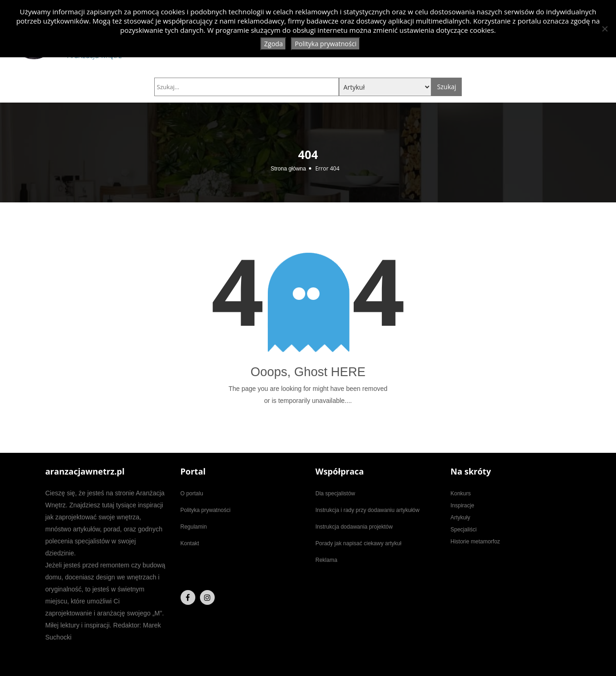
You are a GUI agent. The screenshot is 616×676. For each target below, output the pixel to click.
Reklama (326, 560)
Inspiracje (462, 505)
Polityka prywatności (206, 510)
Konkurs (461, 493)
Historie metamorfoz (475, 542)
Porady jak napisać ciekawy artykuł (358, 543)
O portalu (192, 493)
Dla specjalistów (335, 493)
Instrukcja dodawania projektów (354, 527)
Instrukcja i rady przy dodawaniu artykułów (367, 510)
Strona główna (288, 169)
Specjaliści (464, 530)
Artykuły (461, 518)
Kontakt (190, 543)
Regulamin (194, 527)
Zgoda (273, 44)
